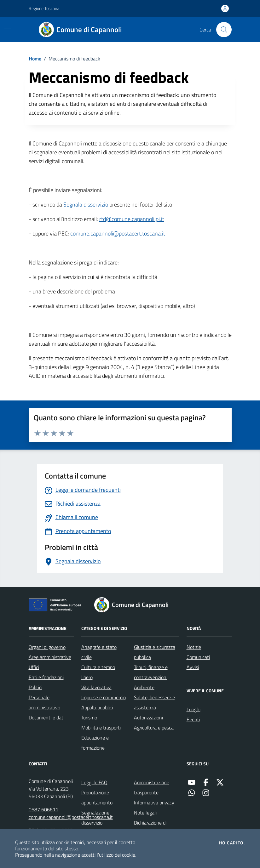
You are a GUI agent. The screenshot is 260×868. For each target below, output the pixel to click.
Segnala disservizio (86, 204)
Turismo (89, 718)
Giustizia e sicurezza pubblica (155, 652)
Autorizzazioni (148, 718)
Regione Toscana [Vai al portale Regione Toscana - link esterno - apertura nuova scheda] (44, 8)
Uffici (34, 667)
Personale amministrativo (44, 702)
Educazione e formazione (95, 743)
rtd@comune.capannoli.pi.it (132, 219)
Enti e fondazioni (46, 677)
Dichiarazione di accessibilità (150, 828)
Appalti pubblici (97, 707)
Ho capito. (232, 843)
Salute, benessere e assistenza (154, 702)
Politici (35, 687)
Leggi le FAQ (94, 782)
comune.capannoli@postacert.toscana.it (118, 233)
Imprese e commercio (104, 697)
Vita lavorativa (96, 687)
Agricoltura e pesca (154, 728)
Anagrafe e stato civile (99, 652)
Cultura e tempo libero (98, 672)
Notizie (194, 647)
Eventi (193, 719)
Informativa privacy (154, 803)
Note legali (145, 813)
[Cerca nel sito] (224, 30)
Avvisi (193, 667)
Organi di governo (47, 647)
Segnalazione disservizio (95, 818)
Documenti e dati (46, 718)
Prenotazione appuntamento (97, 797)
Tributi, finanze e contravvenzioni (151, 672)
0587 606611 (43, 809)
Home (35, 59)
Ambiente (144, 687)
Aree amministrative (50, 657)
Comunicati (198, 657)
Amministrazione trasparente (152, 787)
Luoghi (194, 709)
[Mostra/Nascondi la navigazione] (8, 29)
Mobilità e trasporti (101, 728)
